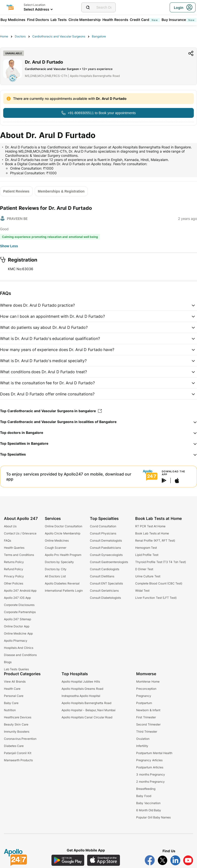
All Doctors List (55, 576)
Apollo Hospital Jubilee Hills (81, 682)
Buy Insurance (179, 20)
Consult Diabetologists (105, 598)
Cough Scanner (56, 548)
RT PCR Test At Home (150, 526)
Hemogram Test (146, 548)
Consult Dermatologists (106, 540)
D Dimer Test (144, 569)
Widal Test (142, 591)
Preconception (146, 689)
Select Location (34, 5)
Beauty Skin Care (16, 724)
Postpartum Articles (150, 767)
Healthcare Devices (18, 717)
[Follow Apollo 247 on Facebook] (150, 860)
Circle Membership (85, 20)
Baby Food (144, 796)
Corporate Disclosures (19, 605)
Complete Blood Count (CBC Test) (159, 583)
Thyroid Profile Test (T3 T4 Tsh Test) (161, 562)
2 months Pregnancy (150, 782)
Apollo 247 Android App (20, 591)
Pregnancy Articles (149, 760)
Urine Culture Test (148, 576)
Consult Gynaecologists (106, 555)
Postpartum (144, 703)
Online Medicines (57, 540)
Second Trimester (148, 724)
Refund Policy (14, 569)
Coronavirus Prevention (20, 739)
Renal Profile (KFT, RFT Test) (155, 540)
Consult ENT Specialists (107, 583)
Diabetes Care (14, 746)
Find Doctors (38, 20)
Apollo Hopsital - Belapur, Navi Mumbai (89, 710)
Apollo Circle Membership (63, 533)
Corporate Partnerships (20, 612)
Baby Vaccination (148, 803)
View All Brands (15, 682)
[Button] (98, 113)
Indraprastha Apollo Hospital (81, 696)
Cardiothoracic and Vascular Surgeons (59, 36)
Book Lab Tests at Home (152, 533)
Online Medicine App (18, 633)
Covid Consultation (103, 526)
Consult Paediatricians (105, 548)
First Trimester (146, 717)
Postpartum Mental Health (154, 753)
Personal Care (14, 696)
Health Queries (14, 548)
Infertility (142, 746)
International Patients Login (64, 591)
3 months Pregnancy (151, 774)
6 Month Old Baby (149, 810)
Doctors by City (56, 569)
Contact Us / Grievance (20, 533)
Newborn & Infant (148, 710)
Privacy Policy (14, 576)
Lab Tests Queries (16, 669)
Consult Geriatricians (104, 591)
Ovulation (143, 739)
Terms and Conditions (19, 555)
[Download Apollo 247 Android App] (68, 860)
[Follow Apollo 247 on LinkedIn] (175, 860)
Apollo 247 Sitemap (17, 619)
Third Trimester (147, 732)
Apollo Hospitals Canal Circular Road (87, 717)
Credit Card (145, 20)
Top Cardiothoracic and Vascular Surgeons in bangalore (51, 411)
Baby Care (11, 703)
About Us (10, 526)
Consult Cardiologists (105, 569)
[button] (98, 305)
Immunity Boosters (17, 732)
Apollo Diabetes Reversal (62, 583)
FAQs (8, 540)
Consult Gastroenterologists (109, 562)
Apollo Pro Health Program (63, 555)
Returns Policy (14, 562)
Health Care (12, 689)
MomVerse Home (148, 682)
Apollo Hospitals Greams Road (82, 689)
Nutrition (10, 710)
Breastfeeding (146, 789)
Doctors (20, 36)
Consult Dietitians (102, 576)
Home (4, 36)
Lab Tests (59, 20)
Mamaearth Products (18, 760)
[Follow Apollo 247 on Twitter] (163, 860)
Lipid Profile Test (147, 555)
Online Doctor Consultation (64, 526)
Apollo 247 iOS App (17, 598)
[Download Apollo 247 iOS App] (104, 860)
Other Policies (14, 583)
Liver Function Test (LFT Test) (156, 598)
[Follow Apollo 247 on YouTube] (188, 860)
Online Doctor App (17, 626)
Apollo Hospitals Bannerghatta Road (86, 703)
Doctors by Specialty (59, 562)
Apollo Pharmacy (16, 641)
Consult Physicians (103, 533)
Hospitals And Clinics (19, 648)
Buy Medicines (13, 20)
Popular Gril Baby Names (153, 817)
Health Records (115, 20)
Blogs (8, 662)
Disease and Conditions (20, 655)
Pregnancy (144, 696)
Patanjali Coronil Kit (18, 753)
